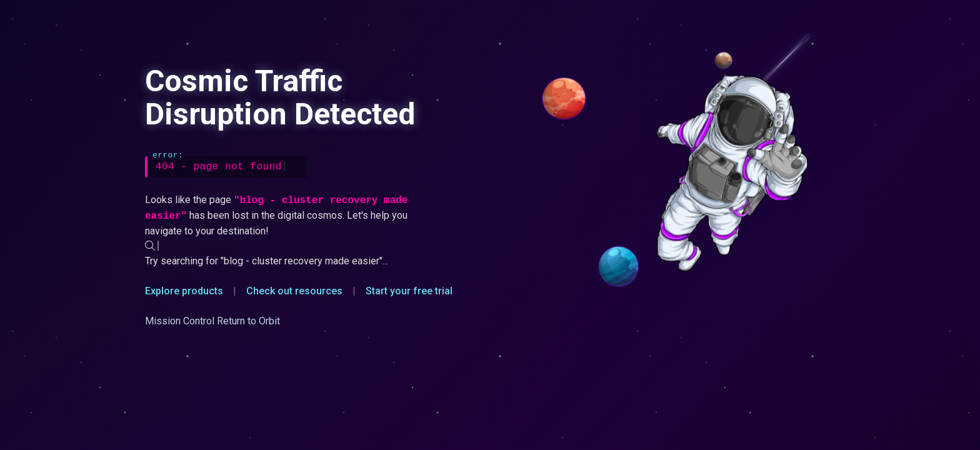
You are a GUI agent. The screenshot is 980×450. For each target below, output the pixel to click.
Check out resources (294, 291)
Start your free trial (409, 291)
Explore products (184, 291)
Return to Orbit (248, 321)
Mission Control (180, 321)
